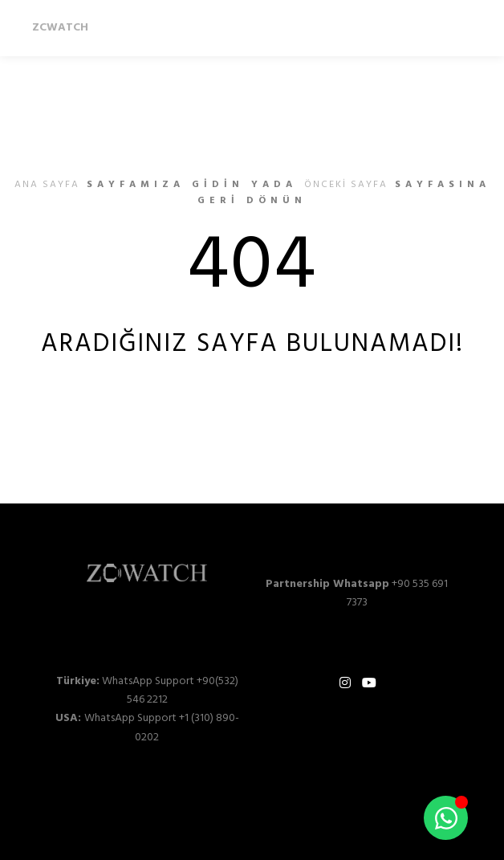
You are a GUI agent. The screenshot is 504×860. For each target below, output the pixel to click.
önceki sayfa (346, 185)
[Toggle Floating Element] (446, 818)
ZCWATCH (60, 28)
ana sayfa (47, 185)
